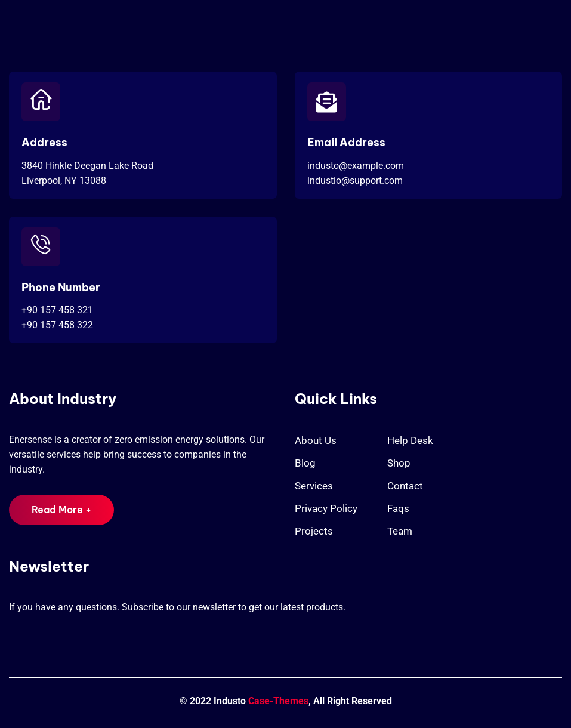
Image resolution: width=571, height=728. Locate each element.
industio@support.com (355, 181)
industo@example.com (356, 166)
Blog (305, 463)
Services (314, 486)
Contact (405, 486)
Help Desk (410, 440)
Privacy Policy (326, 508)
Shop (399, 463)
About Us (316, 440)
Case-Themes (278, 701)
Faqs (398, 508)
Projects (314, 531)
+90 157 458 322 (57, 325)
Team (400, 531)
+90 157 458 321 (57, 310)
